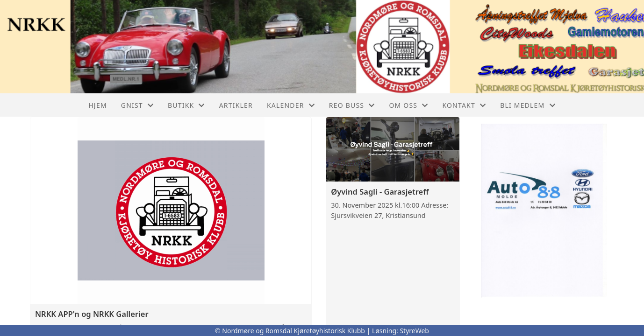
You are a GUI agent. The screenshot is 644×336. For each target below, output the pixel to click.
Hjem (97, 105)
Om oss (408, 105)
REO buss (352, 105)
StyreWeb (414, 331)
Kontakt (464, 105)
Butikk (186, 105)
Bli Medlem (528, 105)
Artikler (236, 105)
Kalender (291, 105)
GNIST (137, 105)
